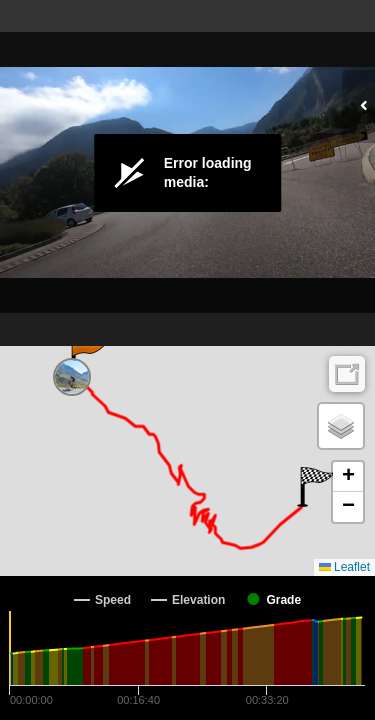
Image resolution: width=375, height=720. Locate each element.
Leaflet (344, 567)
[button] (87, 358)
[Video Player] (187, 173)
